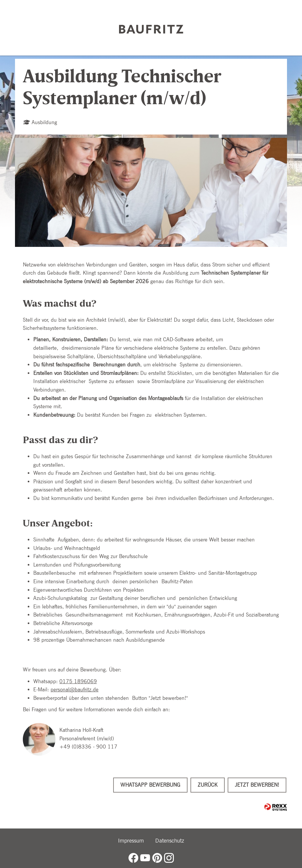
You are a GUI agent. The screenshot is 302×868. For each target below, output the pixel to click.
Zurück (208, 785)
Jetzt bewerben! (257, 785)
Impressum (131, 841)
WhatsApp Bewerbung (150, 785)
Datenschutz (170, 841)
